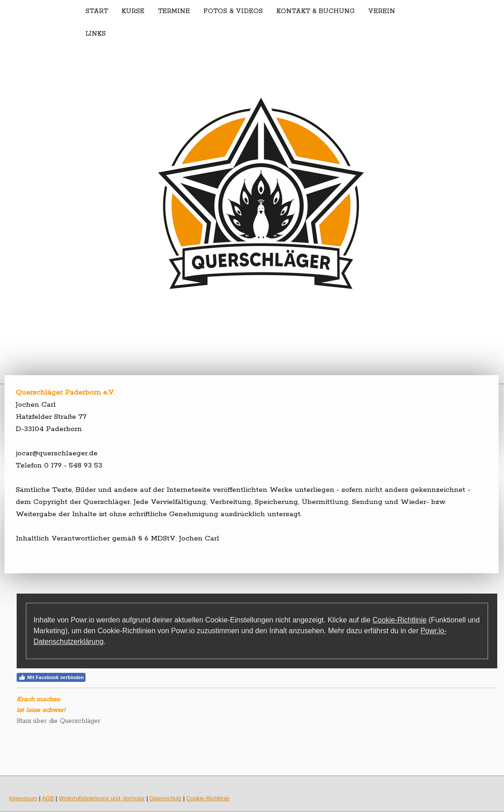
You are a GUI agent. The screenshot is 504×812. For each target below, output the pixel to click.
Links (96, 34)
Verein (382, 11)
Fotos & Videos (233, 11)
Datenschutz (165, 798)
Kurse (133, 11)
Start (97, 11)
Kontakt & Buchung (315, 11)
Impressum (23, 798)
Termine (174, 11)
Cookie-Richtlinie (400, 620)
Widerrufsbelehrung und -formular (102, 798)
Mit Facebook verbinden (51, 677)
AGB (48, 798)
